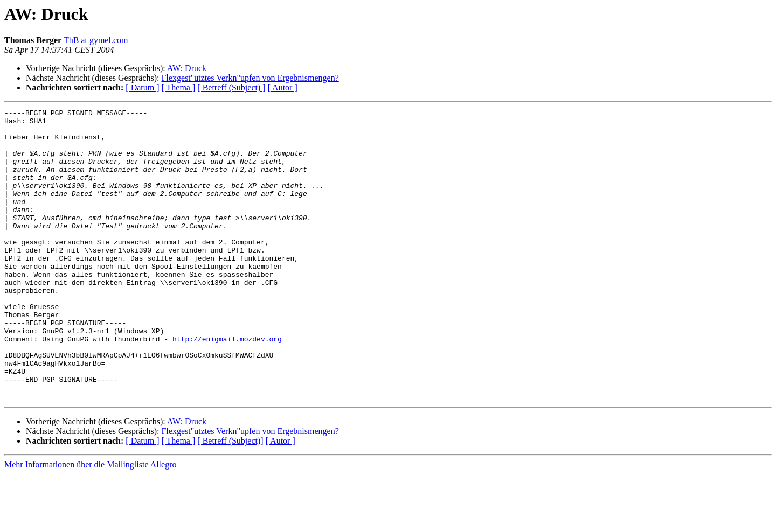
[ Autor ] (283, 87)
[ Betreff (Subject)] (230, 499)
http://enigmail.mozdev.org (227, 386)
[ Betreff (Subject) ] (231, 87)
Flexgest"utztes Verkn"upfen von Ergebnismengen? (250, 78)
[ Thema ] (179, 87)
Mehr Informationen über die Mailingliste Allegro (90, 523)
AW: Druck (187, 68)
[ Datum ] (142, 87)
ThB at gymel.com (96, 40)
